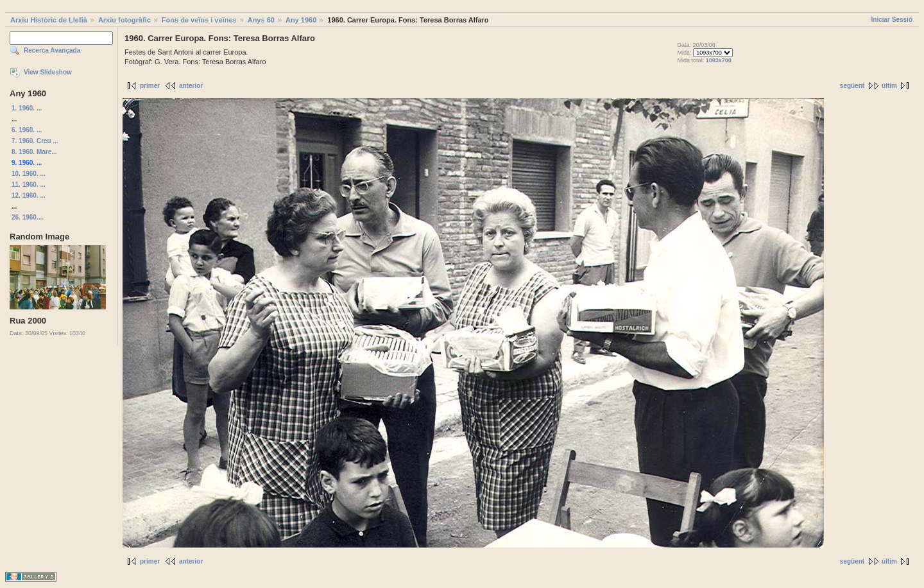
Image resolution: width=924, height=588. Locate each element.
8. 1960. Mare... (34, 152)
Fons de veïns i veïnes (199, 20)
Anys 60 (261, 20)
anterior (191, 86)
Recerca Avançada (52, 50)
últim (889, 86)
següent (852, 86)
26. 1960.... (28, 217)
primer (150, 86)
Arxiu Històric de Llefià (49, 20)
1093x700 (719, 60)
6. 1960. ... (27, 130)
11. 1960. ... (29, 185)
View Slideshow (48, 72)
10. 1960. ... (29, 174)
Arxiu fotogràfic (124, 20)
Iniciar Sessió (892, 20)
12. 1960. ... (29, 195)
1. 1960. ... (27, 108)
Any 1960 (301, 20)
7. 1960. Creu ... (35, 141)
